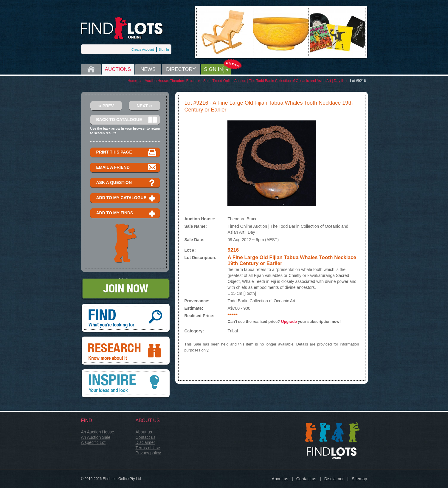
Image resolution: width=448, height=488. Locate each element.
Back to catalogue (127, 120)
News (148, 69)
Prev (106, 105)
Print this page (127, 152)
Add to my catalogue (127, 198)
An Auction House (98, 432)
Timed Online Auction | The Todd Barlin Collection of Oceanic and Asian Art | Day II (278, 81)
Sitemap (359, 479)
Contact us (146, 437)
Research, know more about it (126, 351)
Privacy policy (148, 453)
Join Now (126, 289)
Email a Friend (127, 168)
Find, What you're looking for (126, 318)
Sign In (164, 49)
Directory (181, 69)
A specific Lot (93, 442)
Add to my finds (127, 213)
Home (91, 69)
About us (144, 432)
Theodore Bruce (183, 81)
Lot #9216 (358, 81)
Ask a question (127, 183)
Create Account (143, 49)
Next (145, 105)
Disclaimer (145, 442)
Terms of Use (148, 448)
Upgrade (289, 322)
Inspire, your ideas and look (126, 384)
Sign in (214, 69)
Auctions (118, 69)
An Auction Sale (96, 437)
